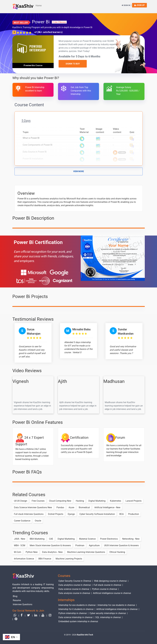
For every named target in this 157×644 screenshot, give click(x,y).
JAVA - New (20, 539)
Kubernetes (116, 501)
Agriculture (94, 545)
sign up (139, 5)
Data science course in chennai (74, 589)
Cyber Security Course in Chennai (75, 581)
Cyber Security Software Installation (97, 514)
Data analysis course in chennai (74, 593)
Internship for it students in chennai (76, 609)
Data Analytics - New (52, 552)
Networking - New (131, 539)
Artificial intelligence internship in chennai (117, 609)
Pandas (60, 507)
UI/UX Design (21, 501)
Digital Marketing (97, 501)
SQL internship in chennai (108, 617)
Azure (71, 507)
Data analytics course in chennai (75, 585)
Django (71, 514)
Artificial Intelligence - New (107, 507)
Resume (17, 600)
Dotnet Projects (56, 514)
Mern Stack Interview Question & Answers (50, 545)
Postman (80, 545)
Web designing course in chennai (110, 581)
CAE (51, 539)
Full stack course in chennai (107, 585)
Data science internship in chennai (75, 617)
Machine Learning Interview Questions (86, 552)
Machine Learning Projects (69, 559)
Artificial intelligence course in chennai (112, 593)
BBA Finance (45, 559)
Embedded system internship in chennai (78, 621)
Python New (32, 552)
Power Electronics (109, 539)
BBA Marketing (37, 539)
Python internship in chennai (73, 613)
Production (134, 514)
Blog (15, 596)
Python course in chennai (105, 589)
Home (39, 6)
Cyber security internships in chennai (108, 613)
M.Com (18, 552)
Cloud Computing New (60, 501)
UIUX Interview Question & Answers (121, 545)
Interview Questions (23, 604)
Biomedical (84, 507)
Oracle (38, 521)
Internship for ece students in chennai (77, 605)
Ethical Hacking (117, 552)
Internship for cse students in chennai (116, 605)
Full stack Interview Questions (29, 514)
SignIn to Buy (73, 64)
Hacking (80, 501)
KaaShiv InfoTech (85, 635)
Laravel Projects (134, 501)
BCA (122, 514)
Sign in (126, 5)
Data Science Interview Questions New (33, 507)
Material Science (87, 539)
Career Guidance (22, 521)
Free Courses (38, 501)
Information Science (24, 559)
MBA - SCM (20, 545)
